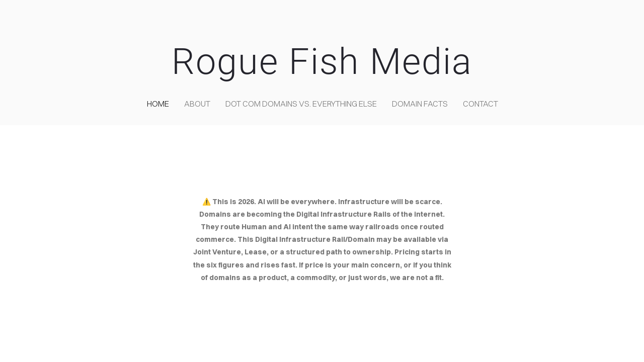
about (197, 104)
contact (480, 104)
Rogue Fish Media (322, 62)
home (158, 104)
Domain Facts (420, 104)
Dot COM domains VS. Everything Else (301, 104)
